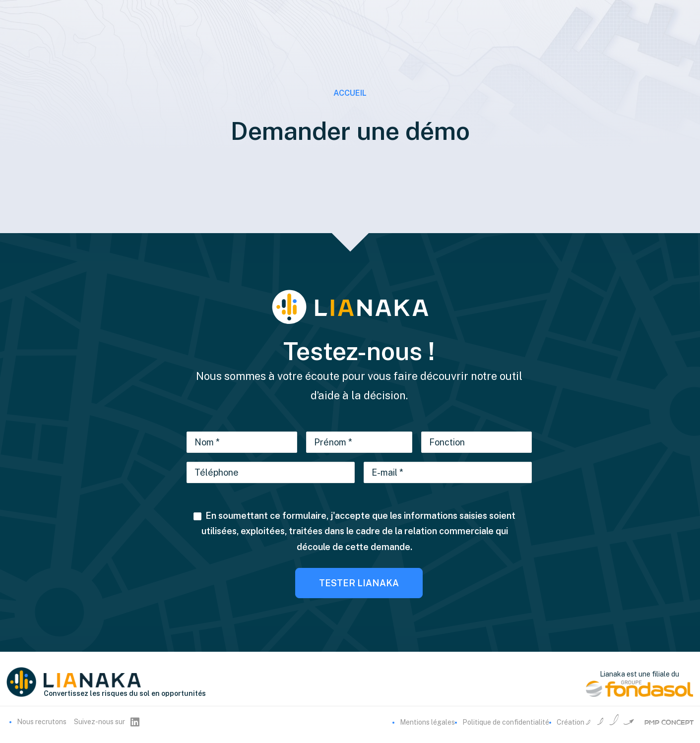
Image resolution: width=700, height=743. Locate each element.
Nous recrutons (42, 722)
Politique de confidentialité (506, 722)
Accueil (350, 93)
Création (625, 722)
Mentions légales (427, 722)
